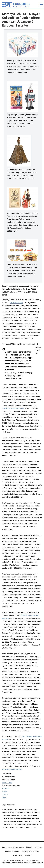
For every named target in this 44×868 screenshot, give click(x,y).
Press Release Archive (16, 847)
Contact (28, 855)
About (4, 847)
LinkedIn (5, 795)
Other (4, 797)
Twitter (5, 792)
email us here (7, 783)
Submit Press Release (34, 847)
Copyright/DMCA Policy (30, 851)
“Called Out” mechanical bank (13, 408)
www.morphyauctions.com (12, 769)
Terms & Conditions (12, 851)
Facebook (6, 789)
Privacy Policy (18, 855)
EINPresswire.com (16, 303)
